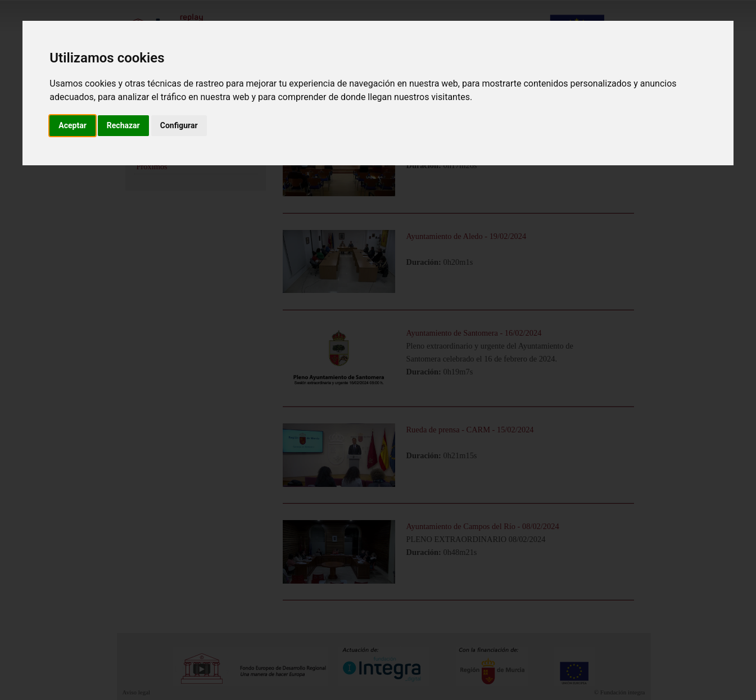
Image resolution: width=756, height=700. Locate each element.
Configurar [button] (179, 125)
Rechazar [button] (123, 125)
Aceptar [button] (73, 125)
